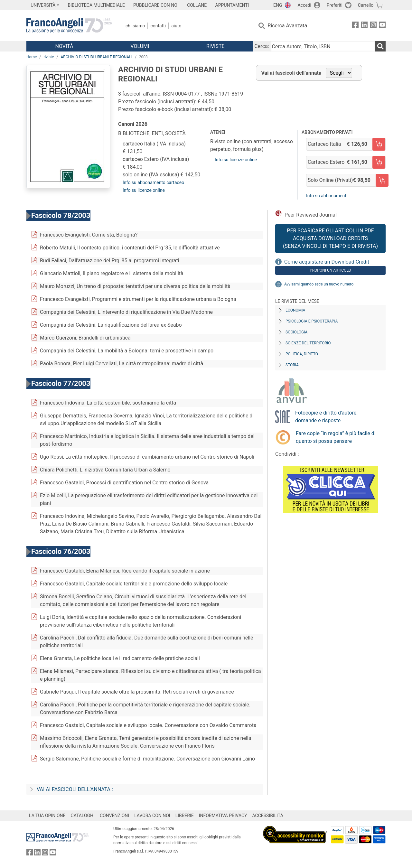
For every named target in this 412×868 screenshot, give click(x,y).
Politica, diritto (302, 354)
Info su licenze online (144, 190)
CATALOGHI (83, 816)
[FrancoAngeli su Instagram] (373, 26)
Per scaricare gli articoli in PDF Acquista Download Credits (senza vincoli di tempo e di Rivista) (330, 238)
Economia (295, 310)
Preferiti (335, 5)
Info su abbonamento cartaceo (153, 182)
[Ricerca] (380, 46)
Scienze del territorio (308, 343)
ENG (278, 5)
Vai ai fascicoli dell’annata (291, 73)
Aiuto (176, 26)
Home (32, 57)
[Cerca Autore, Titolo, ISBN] (323, 46)
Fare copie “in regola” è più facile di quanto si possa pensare (336, 437)
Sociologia (296, 332)
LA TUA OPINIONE (47, 816)
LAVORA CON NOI (152, 816)
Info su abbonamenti (327, 196)
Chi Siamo (135, 26)
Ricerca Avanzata (288, 26)
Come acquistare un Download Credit (327, 262)
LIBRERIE (185, 816)
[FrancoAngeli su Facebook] (355, 26)
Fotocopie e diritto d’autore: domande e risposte (326, 417)
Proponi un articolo (330, 270)
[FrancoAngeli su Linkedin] (364, 26)
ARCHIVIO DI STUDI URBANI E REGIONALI (96, 57)
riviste (49, 57)
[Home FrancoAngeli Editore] (69, 26)
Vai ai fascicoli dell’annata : (75, 789)
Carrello (366, 5)
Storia (292, 365)
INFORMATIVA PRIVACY (223, 816)
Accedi (304, 5)
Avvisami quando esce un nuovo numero (319, 284)
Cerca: (262, 46)
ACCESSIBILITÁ (268, 816)
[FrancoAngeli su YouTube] (382, 26)
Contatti (158, 26)
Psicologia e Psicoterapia (312, 321)
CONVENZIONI (114, 816)
